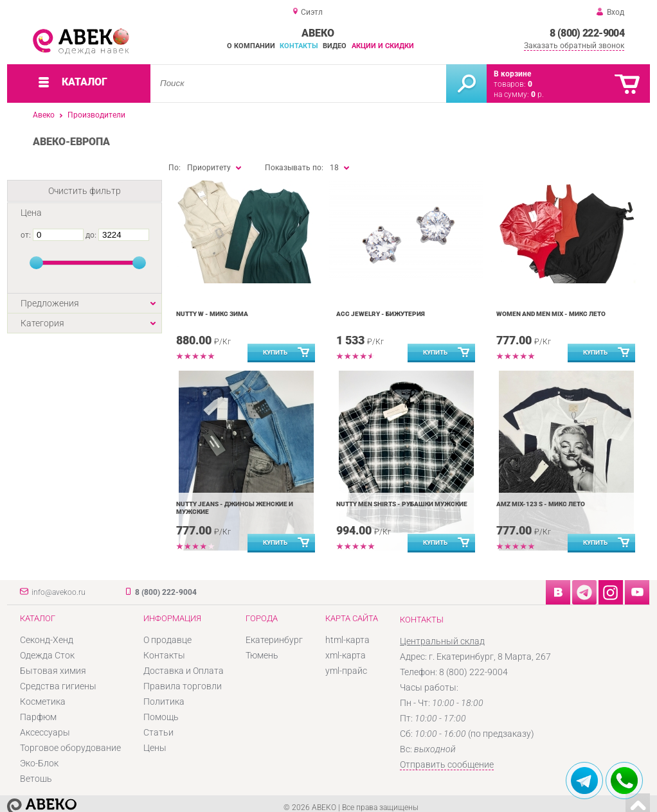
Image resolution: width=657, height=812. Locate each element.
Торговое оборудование (70, 748)
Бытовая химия (53, 671)
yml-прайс (346, 671)
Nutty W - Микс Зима (212, 314)
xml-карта (346, 655)
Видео (335, 46)
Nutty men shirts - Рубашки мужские (402, 504)
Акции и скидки (383, 46)
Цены (155, 748)
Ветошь (36, 779)
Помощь (161, 717)
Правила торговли (183, 686)
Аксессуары (45, 732)
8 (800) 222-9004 (587, 33)
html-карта (347, 640)
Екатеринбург (274, 640)
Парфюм (38, 717)
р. (537, 94)
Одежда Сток (47, 655)
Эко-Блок (39, 763)
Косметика (43, 702)
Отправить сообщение (447, 764)
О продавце (167, 640)
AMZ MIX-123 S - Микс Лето (541, 504)
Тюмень (262, 655)
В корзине (512, 74)
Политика (164, 702)
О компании (251, 46)
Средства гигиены (58, 686)
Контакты (299, 46)
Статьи (158, 732)
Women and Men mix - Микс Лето (551, 314)
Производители (96, 115)
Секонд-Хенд (47, 640)
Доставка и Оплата (184, 671)
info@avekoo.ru (59, 592)
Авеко (44, 115)
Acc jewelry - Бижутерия (381, 314)
